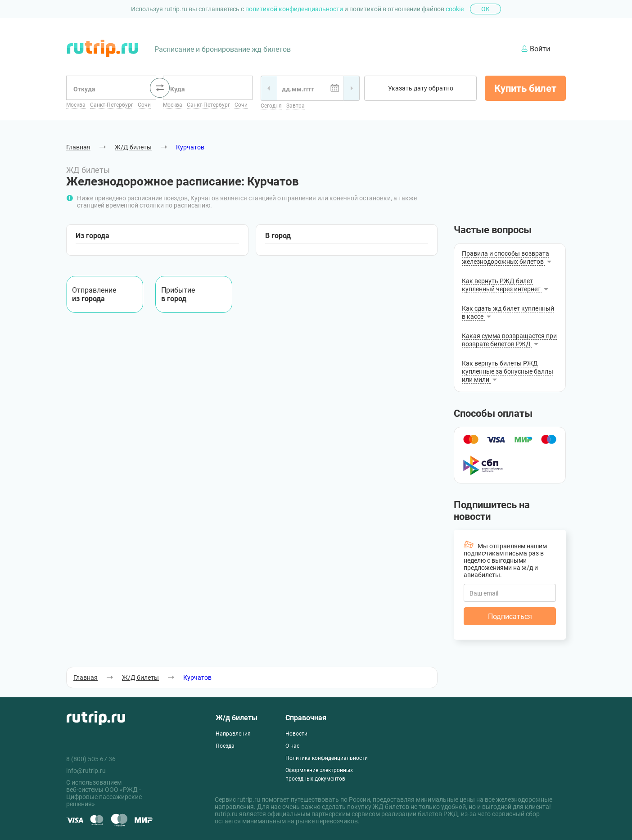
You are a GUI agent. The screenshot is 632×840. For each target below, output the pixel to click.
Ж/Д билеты (133, 147)
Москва (76, 105)
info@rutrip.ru (86, 771)
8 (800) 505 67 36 (91, 759)
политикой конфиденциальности (295, 9)
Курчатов (190, 147)
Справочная (306, 718)
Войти (536, 49)
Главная (78, 147)
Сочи (144, 105)
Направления (233, 734)
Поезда (225, 746)
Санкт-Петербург (112, 105)
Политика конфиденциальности (327, 758)
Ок (485, 9)
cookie (455, 9)
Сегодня (271, 106)
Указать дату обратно (421, 88)
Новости (296, 734)
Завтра (296, 106)
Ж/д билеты (237, 718)
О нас (292, 746)
